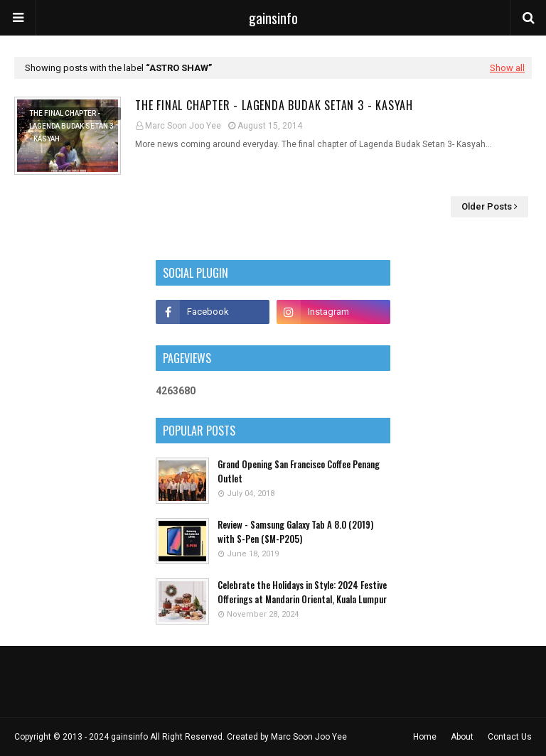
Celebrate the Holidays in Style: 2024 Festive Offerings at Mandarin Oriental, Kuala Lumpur (302, 592)
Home (425, 737)
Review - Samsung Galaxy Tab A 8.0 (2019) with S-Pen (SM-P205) (295, 532)
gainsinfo (273, 18)
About (462, 737)
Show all (507, 68)
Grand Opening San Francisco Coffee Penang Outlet (299, 471)
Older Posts (487, 206)
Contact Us (510, 737)
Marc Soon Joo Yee (183, 126)
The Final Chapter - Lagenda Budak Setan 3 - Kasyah (274, 105)
